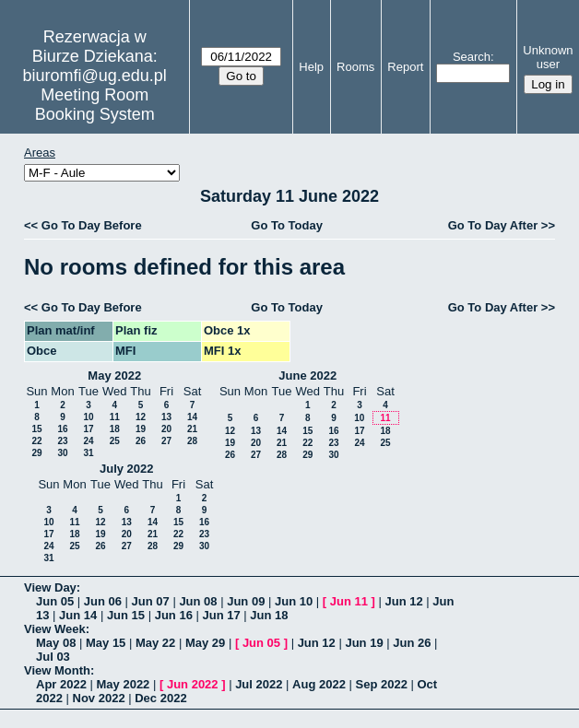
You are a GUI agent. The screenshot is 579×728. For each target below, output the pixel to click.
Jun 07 (151, 601)
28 (192, 441)
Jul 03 (53, 657)
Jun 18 (269, 615)
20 (166, 429)
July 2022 (127, 469)
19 (141, 429)
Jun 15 (126, 615)
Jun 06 (103, 601)
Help (311, 67)
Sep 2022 (382, 684)
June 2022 (307, 376)
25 (115, 441)
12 (141, 417)
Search (472, 57)
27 (166, 441)
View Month (57, 670)
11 (115, 417)
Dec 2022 (160, 698)
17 (88, 429)
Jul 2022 (259, 684)
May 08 (56, 643)
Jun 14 (78, 615)
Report (405, 67)
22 (36, 441)
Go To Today (287, 225)
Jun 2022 (193, 684)
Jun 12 (403, 601)
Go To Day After (493, 225)
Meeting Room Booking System (95, 105)
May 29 (205, 643)
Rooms (355, 67)
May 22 (155, 643)
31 (88, 453)
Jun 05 (55, 601)
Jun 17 (221, 615)
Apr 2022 (61, 684)
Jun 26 (412, 643)
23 (62, 441)
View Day (50, 587)
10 (88, 417)
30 (62, 453)
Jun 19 (364, 643)
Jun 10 (294, 601)
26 (141, 441)
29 (36, 453)
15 (36, 429)
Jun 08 (198, 601)
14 (192, 417)
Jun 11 (349, 601)
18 (115, 429)
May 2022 (114, 376)
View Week (55, 629)
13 (166, 417)
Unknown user (548, 57)
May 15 (106, 643)
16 (62, 429)
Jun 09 (246, 601)
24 (88, 441)
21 (192, 429)
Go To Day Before (92, 225)
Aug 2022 (319, 684)
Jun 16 (174, 615)
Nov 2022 (99, 698)
